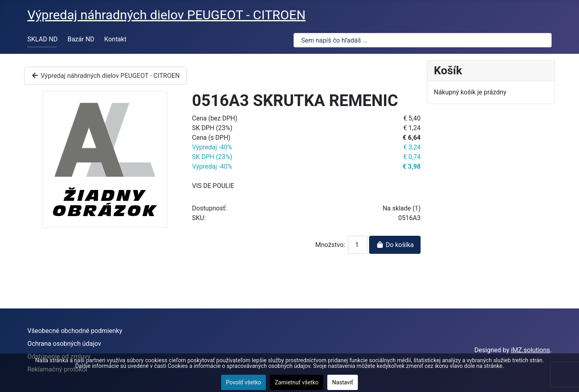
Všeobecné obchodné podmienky (75, 331)
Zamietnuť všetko (297, 382)
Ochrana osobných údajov (64, 344)
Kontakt (115, 39)
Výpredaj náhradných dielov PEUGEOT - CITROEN (105, 76)
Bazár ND (81, 39)
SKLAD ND (42, 39)
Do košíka (395, 245)
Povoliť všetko (244, 382)
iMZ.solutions (531, 350)
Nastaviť (343, 382)
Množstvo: (330, 245)
